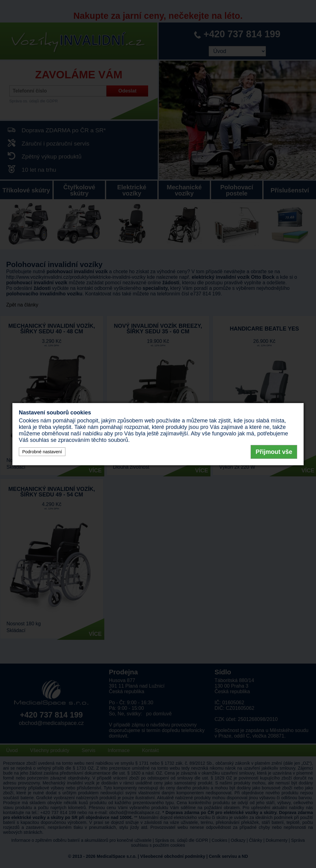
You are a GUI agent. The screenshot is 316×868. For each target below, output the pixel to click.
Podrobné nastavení (42, 452)
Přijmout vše (274, 452)
